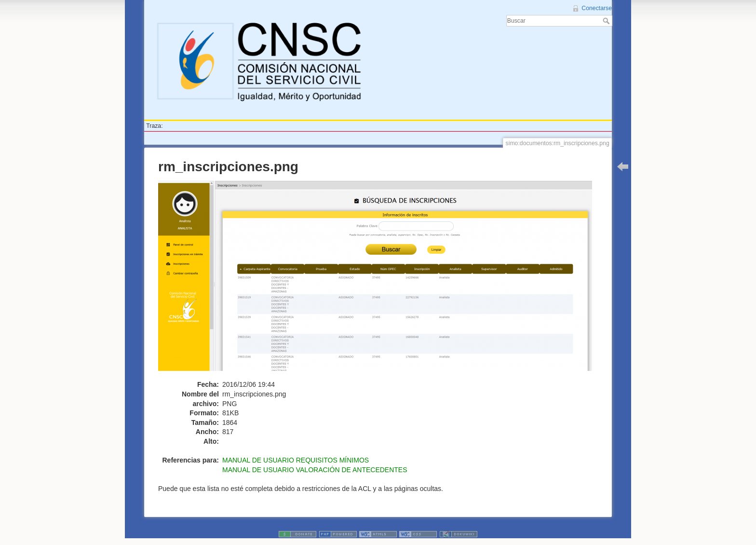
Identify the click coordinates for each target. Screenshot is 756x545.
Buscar (607, 21)
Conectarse (597, 8)
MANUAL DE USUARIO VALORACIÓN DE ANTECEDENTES (315, 470)
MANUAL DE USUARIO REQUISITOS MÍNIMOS (296, 460)
